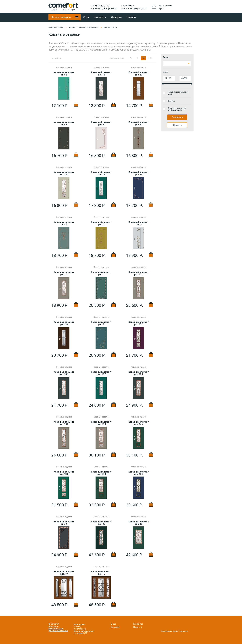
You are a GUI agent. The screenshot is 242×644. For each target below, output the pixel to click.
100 (150, 58)
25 (131, 58)
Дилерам (115, 627)
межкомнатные (56, 628)
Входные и (53, 626)
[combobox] (177, 63)
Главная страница (56, 27)
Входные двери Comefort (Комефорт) (83, 27)
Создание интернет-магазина (174, 630)
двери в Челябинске (58, 631)
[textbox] (166, 63)
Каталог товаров (61, 17)
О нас (113, 624)
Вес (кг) (171, 101)
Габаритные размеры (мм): (178, 93)
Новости (138, 627)
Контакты (138, 624)
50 (137, 58)
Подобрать (177, 117)
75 (143, 58)
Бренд (166, 57)
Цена (165, 72)
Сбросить (177, 125)
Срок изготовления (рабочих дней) (177, 109)
